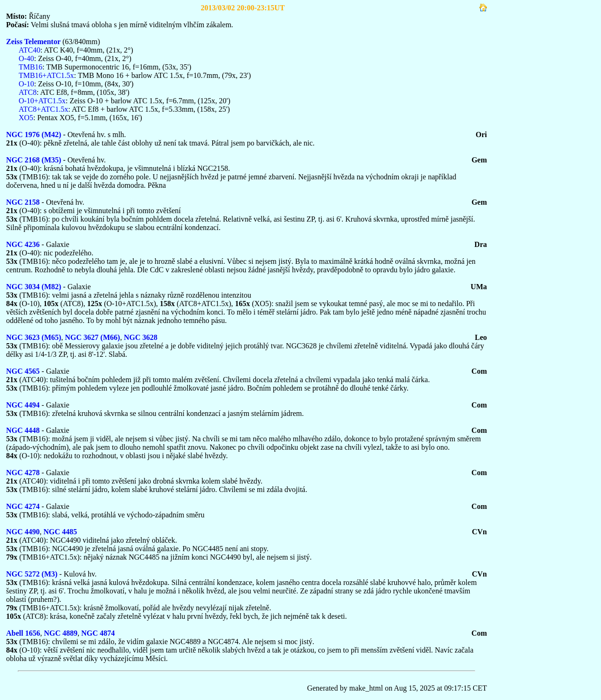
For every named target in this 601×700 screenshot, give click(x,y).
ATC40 (30, 50)
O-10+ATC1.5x (42, 101)
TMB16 (31, 67)
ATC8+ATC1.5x (43, 109)
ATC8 (28, 92)
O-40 (27, 58)
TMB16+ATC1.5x (46, 75)
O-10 (27, 84)
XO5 (26, 118)
